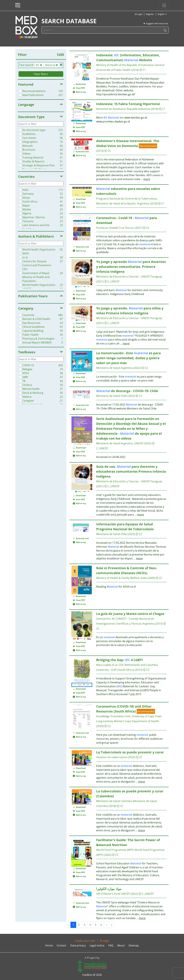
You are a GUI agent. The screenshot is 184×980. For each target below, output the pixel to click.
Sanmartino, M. (106, 619)
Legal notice (97, 945)
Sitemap (134, 945)
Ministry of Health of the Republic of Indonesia (125, 65)
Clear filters (41, 74)
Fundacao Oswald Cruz (110, 228)
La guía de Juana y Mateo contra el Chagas (130, 614)
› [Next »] (106, 925)
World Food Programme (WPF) (115, 850)
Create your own (85, 941)
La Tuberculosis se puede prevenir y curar (130, 752)
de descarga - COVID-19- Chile (127, 391)
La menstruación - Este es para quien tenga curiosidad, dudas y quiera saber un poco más (128, 358)
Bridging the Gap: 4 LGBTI (120, 660)
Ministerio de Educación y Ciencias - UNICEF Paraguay (129, 277)
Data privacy (78, 945)
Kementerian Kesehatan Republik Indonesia (123, 109)
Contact (62, 945)
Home (49, 945)
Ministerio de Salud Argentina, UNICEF (120, 443)
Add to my (79, 92)
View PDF (79, 88)
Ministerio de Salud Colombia (114, 801)
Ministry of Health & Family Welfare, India (121, 578)
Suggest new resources (156, 23)
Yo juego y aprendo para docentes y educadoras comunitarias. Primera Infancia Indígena (131, 267)
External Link (81, 152)
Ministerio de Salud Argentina (114, 368)
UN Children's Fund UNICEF (113, 894)
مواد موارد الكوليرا (109, 889)
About (121, 945)
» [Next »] (112, 925)
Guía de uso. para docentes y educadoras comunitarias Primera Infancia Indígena (131, 471)
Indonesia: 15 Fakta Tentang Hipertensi (128, 104)
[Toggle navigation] (164, 5)
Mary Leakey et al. (107, 665)
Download (79, 84)
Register (150, 14)
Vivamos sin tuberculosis (112, 757)
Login (138, 14)
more (147, 179)
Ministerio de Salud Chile (111, 396)
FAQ (111, 945)
